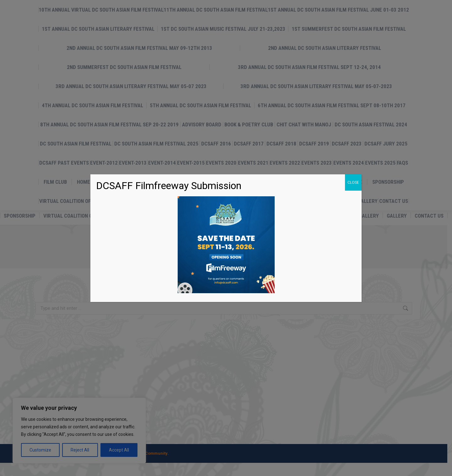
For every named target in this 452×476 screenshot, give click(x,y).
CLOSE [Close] (353, 182)
